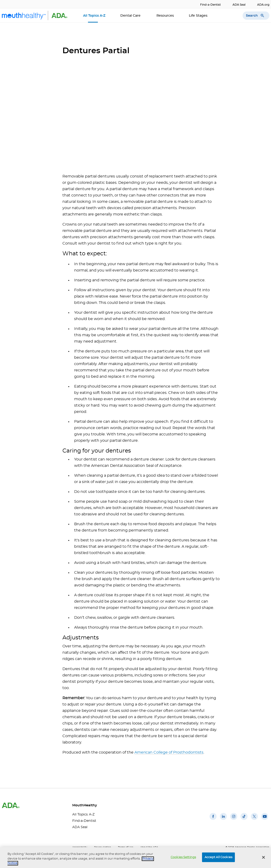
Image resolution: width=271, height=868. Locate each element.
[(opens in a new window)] (213, 820)
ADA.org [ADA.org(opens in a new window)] (263, 5)
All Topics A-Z (94, 16)
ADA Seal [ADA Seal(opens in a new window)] (239, 5)
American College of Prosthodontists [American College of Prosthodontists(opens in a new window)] (169, 752)
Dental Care (131, 16)
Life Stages (199, 16)
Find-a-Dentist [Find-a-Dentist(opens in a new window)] (210, 5)
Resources (165, 16)
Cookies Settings (183, 857)
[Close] (263, 857)
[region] (135, 858)
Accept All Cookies (218, 857)
